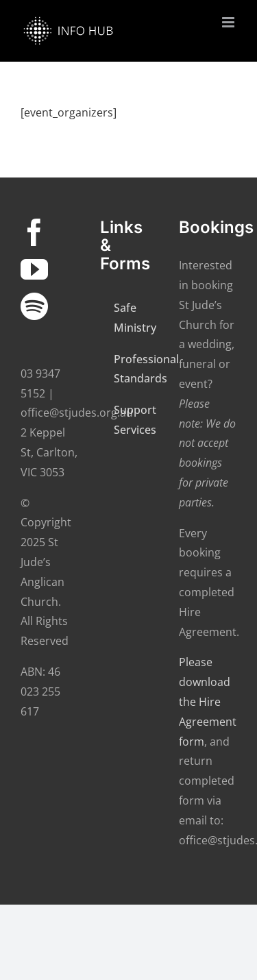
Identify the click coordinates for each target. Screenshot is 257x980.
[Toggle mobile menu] (229, 22)
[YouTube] (34, 269)
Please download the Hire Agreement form (208, 701)
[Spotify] (34, 306)
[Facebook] (34, 232)
